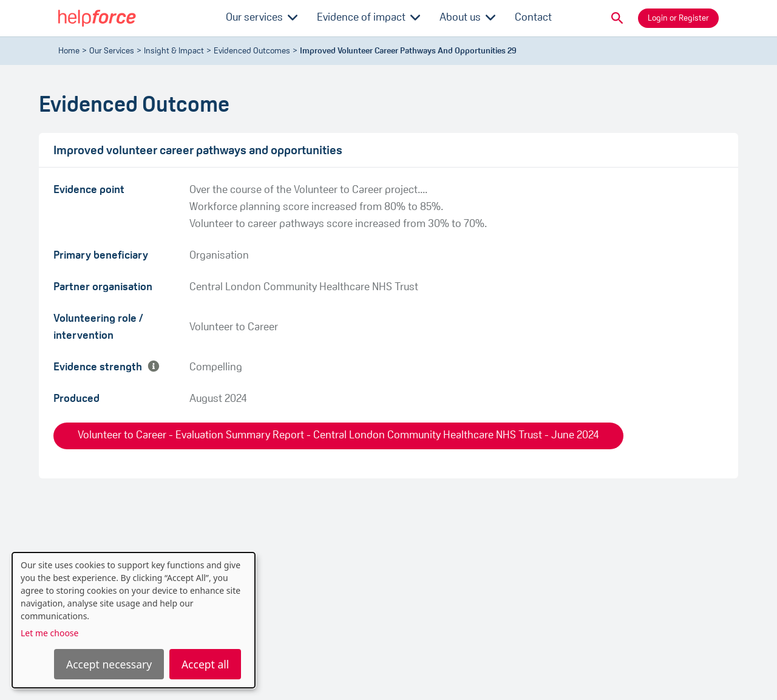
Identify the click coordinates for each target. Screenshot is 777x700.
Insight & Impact (174, 51)
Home (69, 51)
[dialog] (134, 620)
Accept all (205, 664)
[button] (617, 18)
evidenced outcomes (252, 51)
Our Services (112, 51)
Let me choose (49, 633)
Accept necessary (109, 664)
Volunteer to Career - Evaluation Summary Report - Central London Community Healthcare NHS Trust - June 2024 (338, 436)
